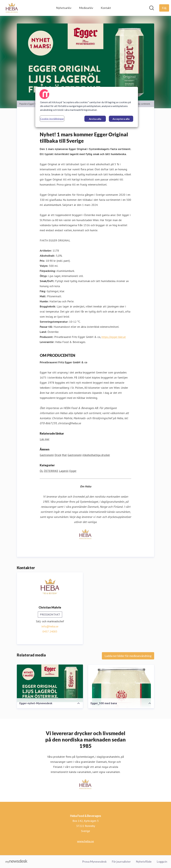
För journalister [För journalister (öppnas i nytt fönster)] (121, 861)
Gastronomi (47, 455)
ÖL (41, 471)
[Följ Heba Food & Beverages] (164, 8)
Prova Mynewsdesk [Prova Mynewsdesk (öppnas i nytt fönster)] (94, 861)
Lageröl (64, 471)
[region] (87, 107)
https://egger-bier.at (114, 337)
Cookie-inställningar (52, 119)
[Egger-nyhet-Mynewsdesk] (50, 683)
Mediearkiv (86, 8)
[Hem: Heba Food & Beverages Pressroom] (12, 8)
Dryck (58, 455)
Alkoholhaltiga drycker (96, 455)
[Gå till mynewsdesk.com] (16, 862)
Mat (64, 455)
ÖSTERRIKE (51, 471)
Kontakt (106, 8)
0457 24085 (50, 632)
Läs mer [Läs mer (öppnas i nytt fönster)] (45, 439)
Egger (73, 471)
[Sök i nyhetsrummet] (152, 8)
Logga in (162, 861)
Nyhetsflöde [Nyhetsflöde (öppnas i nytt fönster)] (144, 861)
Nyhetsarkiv (64, 8)
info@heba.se (50, 627)
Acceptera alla (121, 119)
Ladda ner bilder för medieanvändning (128, 656)
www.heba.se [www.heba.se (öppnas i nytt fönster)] (85, 841)
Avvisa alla (95, 119)
